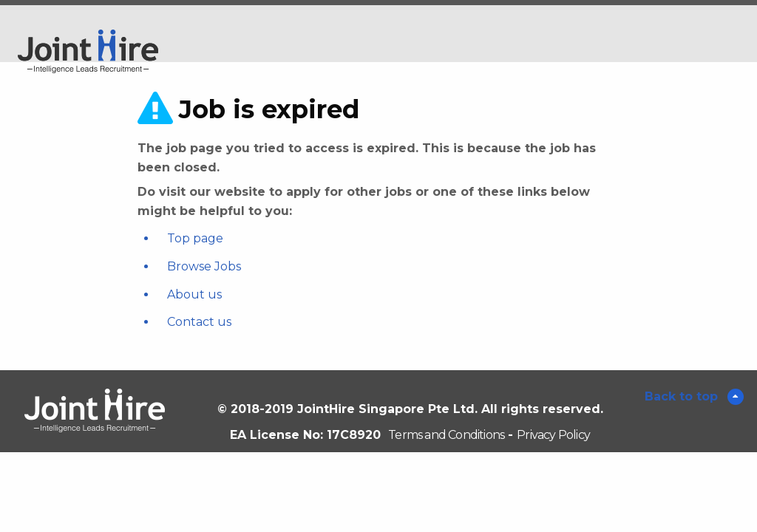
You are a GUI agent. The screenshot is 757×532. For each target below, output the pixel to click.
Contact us (199, 322)
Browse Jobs (204, 266)
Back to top (683, 396)
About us (194, 294)
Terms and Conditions (446, 435)
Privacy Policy (553, 435)
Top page (195, 238)
